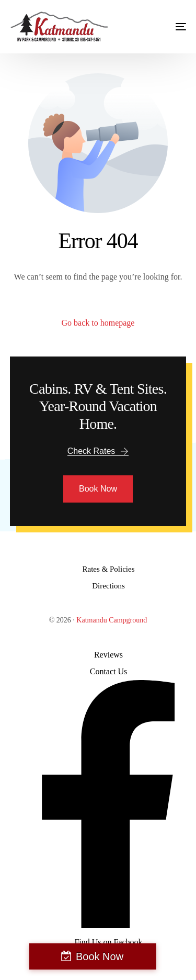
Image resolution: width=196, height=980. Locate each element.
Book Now (100, 956)
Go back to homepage (98, 323)
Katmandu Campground (112, 620)
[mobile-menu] (170, 27)
